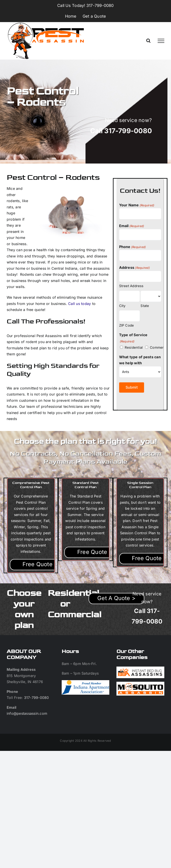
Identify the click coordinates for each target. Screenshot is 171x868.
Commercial (156, 347)
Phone (133, 247)
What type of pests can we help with (140, 360)
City (122, 306)
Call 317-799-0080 (121, 131)
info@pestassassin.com (27, 713)
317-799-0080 (37, 698)
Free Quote (37, 564)
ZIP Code (127, 325)
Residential (130, 347)
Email (132, 226)
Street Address (131, 286)
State (145, 306)
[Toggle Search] (148, 41)
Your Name (137, 205)
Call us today (79, 304)
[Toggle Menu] (161, 41)
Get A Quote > (116, 598)
